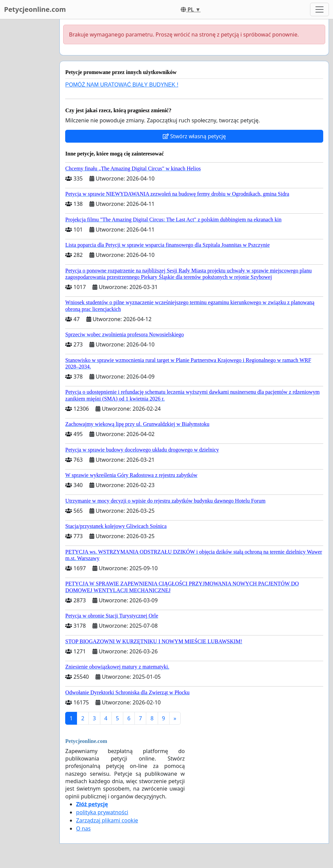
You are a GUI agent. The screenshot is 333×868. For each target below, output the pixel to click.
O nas (83, 828)
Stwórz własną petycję (194, 136)
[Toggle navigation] (319, 9)
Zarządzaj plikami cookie (107, 820)
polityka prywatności (102, 812)
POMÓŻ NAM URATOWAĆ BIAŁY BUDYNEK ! (122, 85)
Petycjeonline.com (35, 9)
